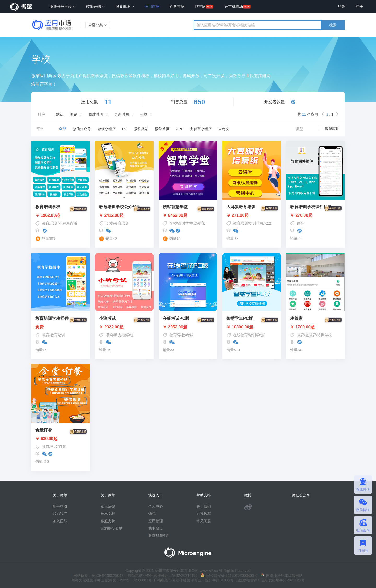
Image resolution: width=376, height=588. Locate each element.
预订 (46, 447)
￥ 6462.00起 (188, 215)
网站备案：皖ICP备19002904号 (99, 575)
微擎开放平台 (63, 7)
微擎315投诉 (159, 536)
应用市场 (152, 7)
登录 (342, 7)
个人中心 (156, 506)
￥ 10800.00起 (252, 327)
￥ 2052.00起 (188, 327)
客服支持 (108, 521)
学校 (109, 223)
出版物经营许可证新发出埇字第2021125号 (269, 580)
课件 (301, 223)
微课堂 (183, 223)
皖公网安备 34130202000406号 (229, 575)
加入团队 (60, 521)
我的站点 (156, 528)
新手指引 (60, 506)
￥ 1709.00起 (315, 327)
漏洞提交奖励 (111, 528)
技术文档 (108, 514)
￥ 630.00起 (61, 439)
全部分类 (98, 25)
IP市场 (200, 7)
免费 (61, 327)
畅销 (74, 114)
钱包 (152, 514)
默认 (60, 114)
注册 (359, 7)
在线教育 (197, 223)
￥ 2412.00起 (124, 215)
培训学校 (256, 223)
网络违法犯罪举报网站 (282, 575)
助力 (118, 335)
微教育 (311, 335)
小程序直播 (68, 223)
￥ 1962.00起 (61, 215)
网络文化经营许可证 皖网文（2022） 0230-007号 (111, 580)
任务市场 (177, 7)
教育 (46, 223)
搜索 (333, 25)
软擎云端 (96, 7)
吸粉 (109, 335)
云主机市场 (234, 7)
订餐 (62, 447)
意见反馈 (108, 506)
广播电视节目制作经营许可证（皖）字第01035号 (193, 580)
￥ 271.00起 (252, 215)
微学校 (128, 335)
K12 (268, 223)
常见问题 (204, 521)
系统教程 (204, 514)
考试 (190, 335)
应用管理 (156, 521)
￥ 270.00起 (315, 215)
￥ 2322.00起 (124, 327)
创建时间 (96, 114)
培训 (54, 223)
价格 (144, 114)
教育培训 (121, 223)
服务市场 (125, 7)
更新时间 (122, 114)
